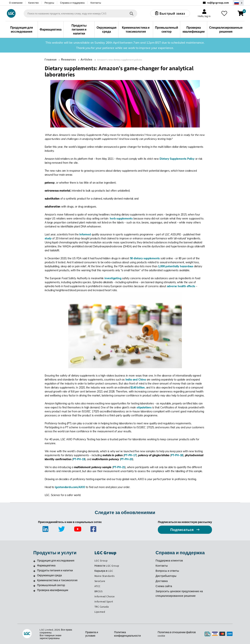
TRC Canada (102, 607)
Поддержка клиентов (169, 561)
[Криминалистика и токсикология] (34, 581)
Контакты (96, 3)
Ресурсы (49, 3)
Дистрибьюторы (166, 576)
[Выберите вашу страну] (238, 3)
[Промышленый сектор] (34, 586)
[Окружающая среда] (34, 576)
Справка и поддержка (72, 3)
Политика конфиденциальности (127, 634)
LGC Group (101, 561)
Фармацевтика (46, 565)
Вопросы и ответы (167, 571)
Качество (34, 3)
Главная (51, 60)
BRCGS (99, 591)
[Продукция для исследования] (34, 561)
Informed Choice (105, 596)
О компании (16, 3)
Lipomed (100, 612)
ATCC (97, 586)
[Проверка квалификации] (34, 591)
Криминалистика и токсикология (57, 580)
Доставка (162, 581)
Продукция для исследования (56, 561)
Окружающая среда (49, 575)
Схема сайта (164, 586)
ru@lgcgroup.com (218, 3)
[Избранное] (224, 13)
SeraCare (100, 581)
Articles (86, 60)
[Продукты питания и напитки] (34, 571)
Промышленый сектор (51, 585)
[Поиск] (132, 13)
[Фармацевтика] (34, 566)
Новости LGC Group (107, 566)
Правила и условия (92, 634)
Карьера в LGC (104, 571)
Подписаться (182, 530)
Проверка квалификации (53, 590)
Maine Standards (105, 576)
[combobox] (80, 13)
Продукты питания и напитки (55, 570)
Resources (69, 60)
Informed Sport (104, 602)
